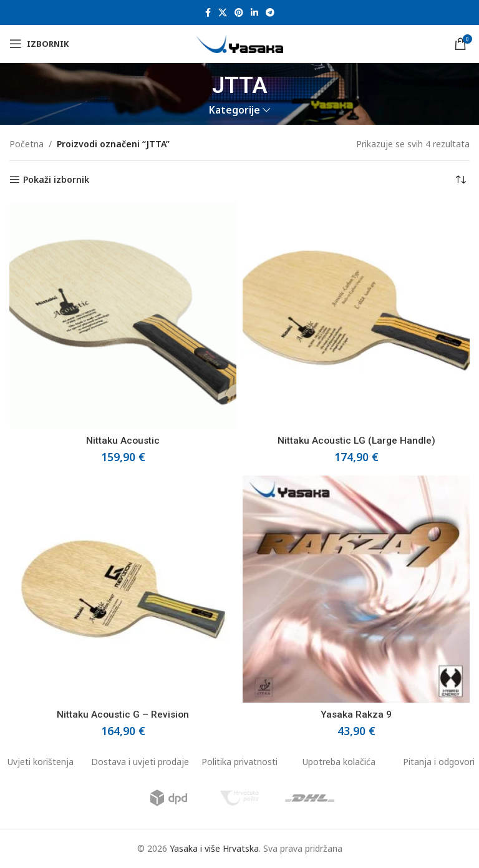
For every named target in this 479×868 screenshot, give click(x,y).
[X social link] (223, 13)
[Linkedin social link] (254, 13)
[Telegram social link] (270, 13)
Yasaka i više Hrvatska (214, 848)
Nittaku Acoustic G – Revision (123, 714)
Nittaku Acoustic (123, 441)
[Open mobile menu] (39, 44)
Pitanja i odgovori (439, 762)
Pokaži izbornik (56, 180)
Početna (27, 144)
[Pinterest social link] (239, 13)
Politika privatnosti (239, 762)
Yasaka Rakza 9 (356, 714)
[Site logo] (239, 43)
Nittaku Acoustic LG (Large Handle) (356, 441)
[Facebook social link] (208, 13)
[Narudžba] (460, 180)
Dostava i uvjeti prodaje (140, 762)
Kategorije (235, 110)
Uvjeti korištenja (41, 762)
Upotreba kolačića (339, 762)
